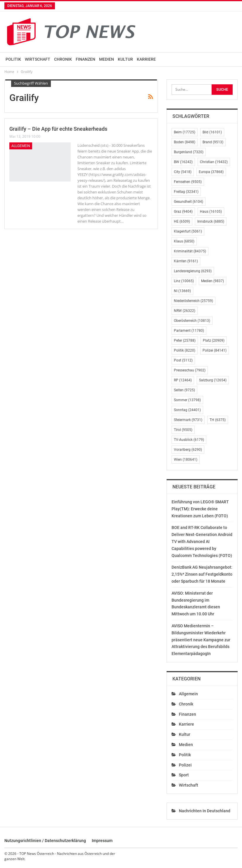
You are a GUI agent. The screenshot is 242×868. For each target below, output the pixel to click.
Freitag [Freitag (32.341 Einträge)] (186, 192)
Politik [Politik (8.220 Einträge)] (185, 350)
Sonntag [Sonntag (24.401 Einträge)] (187, 410)
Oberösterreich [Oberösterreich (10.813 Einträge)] (192, 321)
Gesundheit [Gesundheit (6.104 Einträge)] (189, 202)
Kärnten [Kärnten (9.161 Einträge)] (186, 261)
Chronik (63, 59)
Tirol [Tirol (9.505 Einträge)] (183, 430)
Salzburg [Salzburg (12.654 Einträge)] (213, 380)
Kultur (125, 59)
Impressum (102, 841)
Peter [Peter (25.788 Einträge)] (185, 340)
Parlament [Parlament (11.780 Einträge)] (189, 331)
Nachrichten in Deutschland (205, 811)
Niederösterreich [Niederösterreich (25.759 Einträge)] (193, 301)
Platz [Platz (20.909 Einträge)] (214, 340)
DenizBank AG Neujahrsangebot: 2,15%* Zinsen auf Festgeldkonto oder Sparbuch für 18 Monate (202, 574)
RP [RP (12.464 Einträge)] (183, 380)
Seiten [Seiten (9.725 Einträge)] (184, 390)
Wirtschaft (38, 59)
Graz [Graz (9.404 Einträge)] (183, 212)
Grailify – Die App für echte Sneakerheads (58, 129)
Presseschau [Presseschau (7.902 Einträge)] (190, 370)
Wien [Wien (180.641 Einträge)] (186, 460)
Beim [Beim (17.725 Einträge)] (185, 132)
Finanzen (85, 59)
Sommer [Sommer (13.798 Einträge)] (187, 400)
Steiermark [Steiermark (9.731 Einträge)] (188, 420)
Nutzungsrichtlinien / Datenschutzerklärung (45, 841)
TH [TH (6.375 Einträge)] (218, 420)
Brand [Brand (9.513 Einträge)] (213, 142)
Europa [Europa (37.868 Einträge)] (211, 172)
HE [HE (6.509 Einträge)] (182, 221)
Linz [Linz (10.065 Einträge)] (184, 281)
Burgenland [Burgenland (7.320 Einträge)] (189, 152)
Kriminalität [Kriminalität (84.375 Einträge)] (190, 251)
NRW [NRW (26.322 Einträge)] (185, 311)
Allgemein (21, 146)
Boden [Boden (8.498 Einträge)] (185, 142)
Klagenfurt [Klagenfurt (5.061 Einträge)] (188, 231)
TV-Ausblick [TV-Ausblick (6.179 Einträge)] (189, 440)
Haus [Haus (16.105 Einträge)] (211, 212)
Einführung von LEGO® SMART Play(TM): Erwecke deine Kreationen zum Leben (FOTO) (200, 509)
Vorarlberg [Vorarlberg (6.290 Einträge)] (188, 450)
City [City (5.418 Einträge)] (183, 172)
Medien (107, 59)
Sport (184, 775)
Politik (13, 59)
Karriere (146, 59)
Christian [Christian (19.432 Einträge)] (214, 162)
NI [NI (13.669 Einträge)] (182, 291)
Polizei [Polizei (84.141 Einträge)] (215, 350)
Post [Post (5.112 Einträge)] (183, 360)
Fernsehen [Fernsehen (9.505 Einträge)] (188, 182)
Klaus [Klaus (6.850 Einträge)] (184, 241)
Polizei (185, 765)
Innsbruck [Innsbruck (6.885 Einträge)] (211, 221)
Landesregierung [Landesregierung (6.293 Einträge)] (193, 271)
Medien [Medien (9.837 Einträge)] (212, 281)
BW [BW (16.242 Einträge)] (183, 162)
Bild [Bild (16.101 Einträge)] (212, 132)
